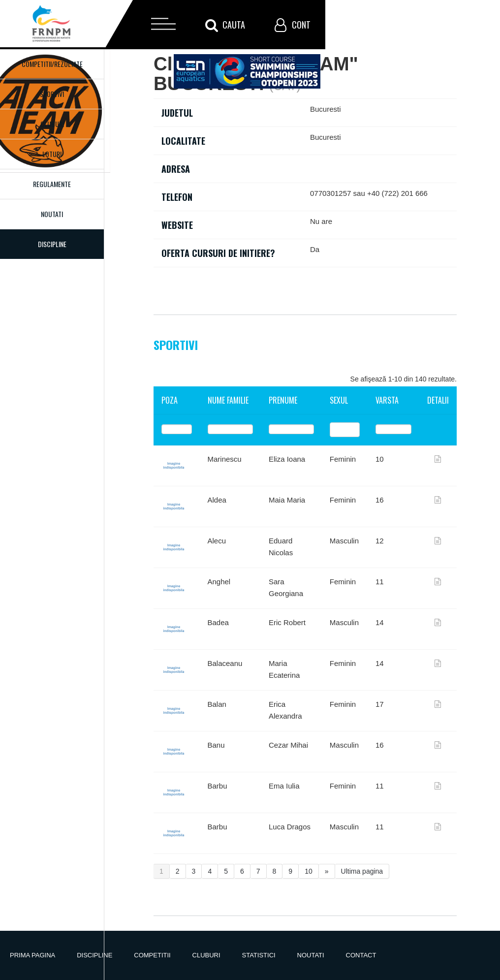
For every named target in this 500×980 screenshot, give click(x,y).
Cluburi (52, 124)
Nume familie (228, 400)
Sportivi (52, 94)
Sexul (339, 400)
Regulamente (52, 184)
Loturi (52, 154)
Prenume (283, 400)
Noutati (52, 214)
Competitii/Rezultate (52, 64)
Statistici (259, 955)
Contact (361, 955)
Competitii (152, 955)
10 (309, 871)
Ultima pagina (362, 871)
